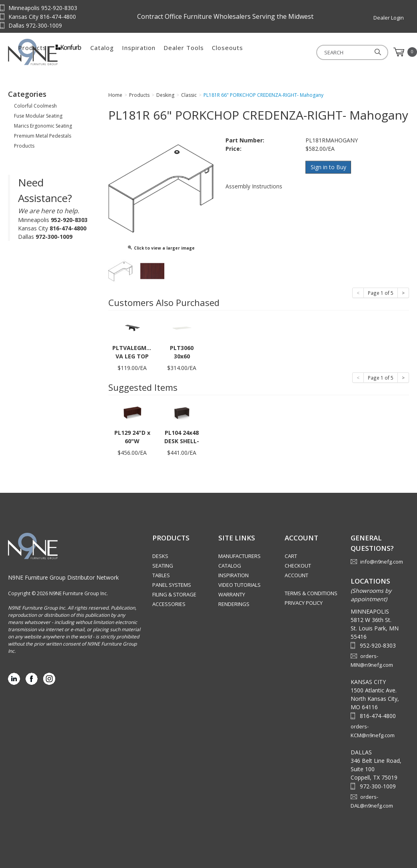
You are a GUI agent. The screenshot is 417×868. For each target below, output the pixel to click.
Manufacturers (239, 556)
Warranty (232, 594)
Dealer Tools (266, 52)
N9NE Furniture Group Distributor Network (63, 577)
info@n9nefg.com (382, 562)
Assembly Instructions (254, 186)
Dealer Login (389, 18)
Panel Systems (172, 585)
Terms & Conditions (311, 593)
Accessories (169, 604)
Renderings (234, 604)
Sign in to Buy (328, 167)
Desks (160, 556)
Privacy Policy (304, 603)
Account (296, 575)
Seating (163, 566)
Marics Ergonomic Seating (43, 126)
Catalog (184, 52)
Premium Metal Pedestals (43, 136)
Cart (291, 556)
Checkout (298, 566)
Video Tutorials (239, 585)
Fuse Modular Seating (38, 116)
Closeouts (309, 52)
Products (114, 52)
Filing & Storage (174, 594)
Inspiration (221, 52)
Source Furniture (48, 52)
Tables (161, 575)
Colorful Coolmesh (35, 106)
